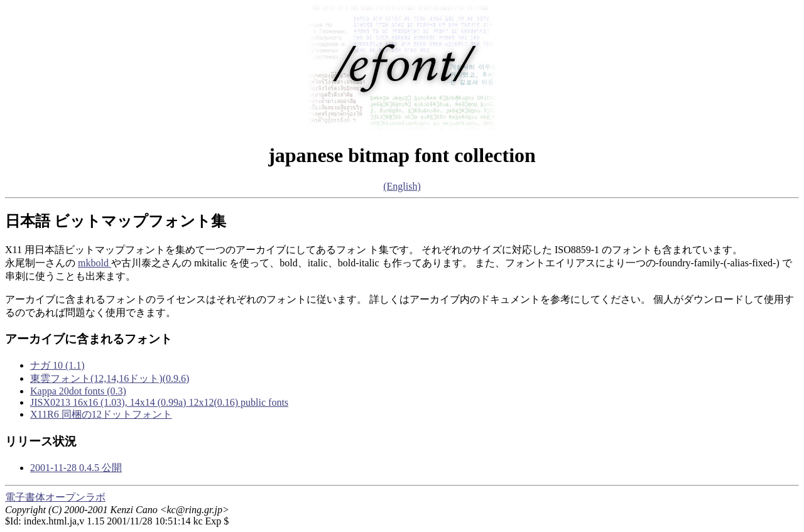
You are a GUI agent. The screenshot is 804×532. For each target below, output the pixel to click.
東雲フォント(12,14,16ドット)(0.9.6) (110, 378)
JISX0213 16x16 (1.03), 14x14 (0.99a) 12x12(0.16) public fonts (159, 402)
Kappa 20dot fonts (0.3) (78, 391)
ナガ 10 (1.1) (57, 365)
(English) (402, 186)
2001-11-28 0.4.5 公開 (76, 468)
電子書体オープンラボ (55, 497)
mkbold (95, 263)
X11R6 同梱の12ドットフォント (101, 414)
